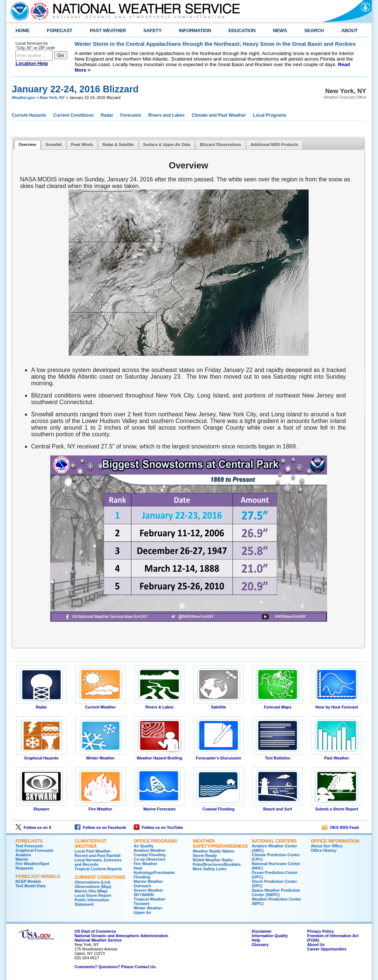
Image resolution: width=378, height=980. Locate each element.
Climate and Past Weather (219, 115)
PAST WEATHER (108, 30)
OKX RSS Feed (340, 827)
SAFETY (152, 30)
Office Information (335, 841)
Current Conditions (73, 115)
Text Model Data (30, 886)
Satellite (219, 705)
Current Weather (100, 705)
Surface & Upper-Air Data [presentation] (167, 144)
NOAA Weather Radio (213, 860)
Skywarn (41, 807)
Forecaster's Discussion (219, 756)
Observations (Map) (93, 887)
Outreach (142, 886)
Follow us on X (33, 827)
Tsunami (142, 904)
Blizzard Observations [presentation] (220, 144)
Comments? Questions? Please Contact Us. (116, 967)
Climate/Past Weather (91, 844)
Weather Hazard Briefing (159, 756)
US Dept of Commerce (95, 931)
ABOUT (349, 30)
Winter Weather (100, 756)
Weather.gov (23, 98)
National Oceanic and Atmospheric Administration (121, 936)
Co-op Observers (150, 859)
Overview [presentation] (27, 144)
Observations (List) (92, 882)
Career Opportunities (327, 949)
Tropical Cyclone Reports (98, 869)
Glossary (260, 945)
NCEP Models (28, 881)
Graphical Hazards (41, 756)
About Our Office (327, 846)
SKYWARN (144, 895)
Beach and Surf (278, 807)
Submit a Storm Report (337, 807)
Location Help (32, 63)
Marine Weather (148, 881)
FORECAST (60, 30)
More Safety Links (209, 869)
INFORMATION (195, 30)
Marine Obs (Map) (91, 891)
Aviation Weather (150, 850)
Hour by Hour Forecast (337, 705)
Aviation (23, 855)
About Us (316, 945)
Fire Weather (100, 807)
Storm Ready (205, 856)
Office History (324, 850)
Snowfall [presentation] (54, 144)
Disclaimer (262, 931)
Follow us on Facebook (100, 827)
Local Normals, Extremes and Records (98, 862)
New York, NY (52, 98)
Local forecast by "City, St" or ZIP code (35, 45)
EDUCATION (242, 30)
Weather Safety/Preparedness (220, 844)
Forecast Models (38, 877)
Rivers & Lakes (159, 705)
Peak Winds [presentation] (82, 144)
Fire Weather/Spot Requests (32, 866)
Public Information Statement (92, 902)
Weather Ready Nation (214, 851)
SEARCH (314, 30)
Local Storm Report (93, 895)
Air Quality (144, 846)
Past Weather (337, 756)
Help (256, 940)
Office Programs (155, 841)
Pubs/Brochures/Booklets (217, 864)
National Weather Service (98, 940)
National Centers (274, 841)
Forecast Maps (278, 705)
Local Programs (270, 115)
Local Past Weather (93, 851)
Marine (22, 859)
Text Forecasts (29, 846)
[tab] (28, 145)
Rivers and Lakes (166, 115)
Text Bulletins (278, 756)
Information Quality (270, 936)
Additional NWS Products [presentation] (274, 144)
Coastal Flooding (219, 807)
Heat (138, 868)
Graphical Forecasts (34, 850)
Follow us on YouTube (158, 827)
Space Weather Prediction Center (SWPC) (276, 892)
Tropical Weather (150, 899)
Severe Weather (148, 890)
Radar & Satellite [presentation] (118, 144)
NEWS (280, 30)
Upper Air (142, 912)
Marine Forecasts (159, 807)
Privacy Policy (320, 931)
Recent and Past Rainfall (97, 856)
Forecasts (131, 115)
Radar (107, 115)
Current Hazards (29, 115)
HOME (23, 30)
